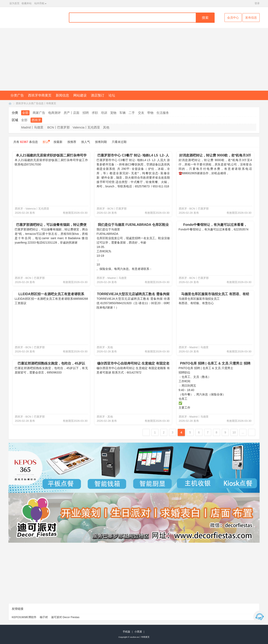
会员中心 (233, 18)
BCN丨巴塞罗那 (59, 127)
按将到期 (101, 142)
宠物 (113, 113)
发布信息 (251, 18)
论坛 (112, 95)
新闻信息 (62, 95)
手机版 (126, 632)
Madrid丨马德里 (32, 127)
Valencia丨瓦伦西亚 (86, 127)
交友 (141, 113)
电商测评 (54, 113)
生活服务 (163, 113)
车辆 (122, 113)
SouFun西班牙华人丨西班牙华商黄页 (10, 104)
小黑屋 (138, 632)
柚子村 (44, 617)
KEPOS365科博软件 (24, 617)
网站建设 (80, 95)
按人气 (86, 142)
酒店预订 (98, 95)
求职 (95, 113)
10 (234, 432)
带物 (150, 113)
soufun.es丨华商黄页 (140, 637)
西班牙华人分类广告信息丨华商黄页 (36, 103)
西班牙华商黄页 (40, 95)
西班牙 (36, 120)
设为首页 (14, 3)
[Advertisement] (134, 59)
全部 (25, 113)
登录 (257, 3)
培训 (104, 113)
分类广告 (17, 95)
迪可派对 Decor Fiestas (65, 617)
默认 (46, 142)
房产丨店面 (72, 113)
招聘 (86, 113)
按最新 (58, 142)
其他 (106, 127)
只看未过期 (119, 142)
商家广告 (39, 113)
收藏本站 (27, 3)
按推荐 (72, 142)
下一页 (252, 432)
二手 (132, 113)
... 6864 (243, 433)
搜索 (205, 18)
